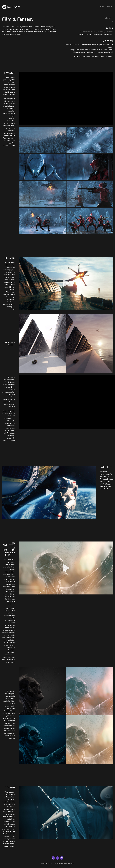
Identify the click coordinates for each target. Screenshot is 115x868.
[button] (66, 283)
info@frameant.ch (46, 864)
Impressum (57, 864)
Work (102, 7)
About (109, 7)
